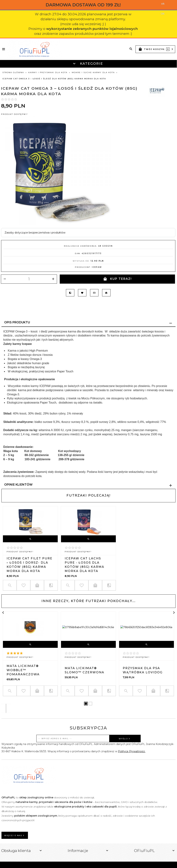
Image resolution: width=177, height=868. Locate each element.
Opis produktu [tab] (17, 322)
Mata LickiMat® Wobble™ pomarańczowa (23, 670)
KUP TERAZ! (117, 279)
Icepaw (97, 267)
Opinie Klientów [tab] (18, 485)
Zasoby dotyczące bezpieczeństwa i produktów (35, 233)
